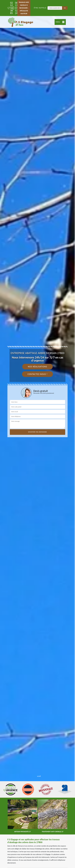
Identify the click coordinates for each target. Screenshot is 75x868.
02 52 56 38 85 (9, 8)
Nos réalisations (37, 367)
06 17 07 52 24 (14, 8)
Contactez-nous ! (38, 374)
